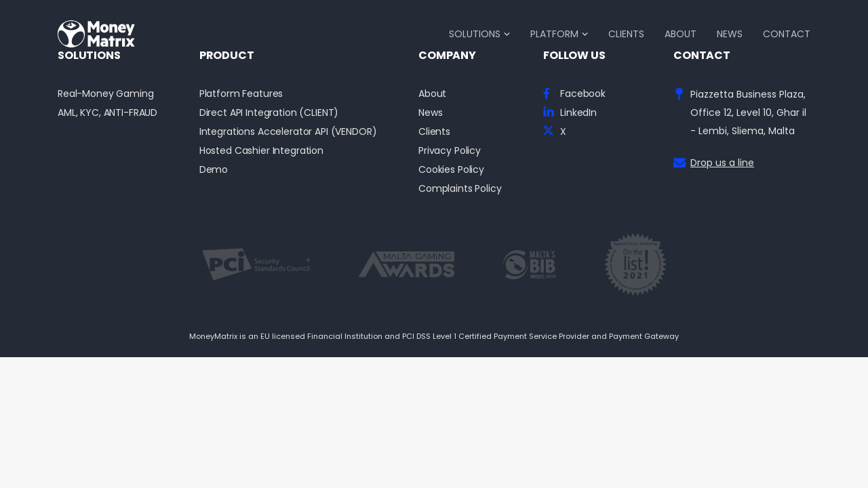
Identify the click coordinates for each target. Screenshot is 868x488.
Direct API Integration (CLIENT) (269, 113)
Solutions (475, 34)
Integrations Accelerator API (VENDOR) (288, 132)
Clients (626, 34)
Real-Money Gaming (106, 94)
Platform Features (241, 94)
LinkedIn (578, 113)
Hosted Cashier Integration (261, 151)
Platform (554, 34)
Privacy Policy (450, 151)
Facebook (583, 94)
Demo (214, 170)
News (730, 34)
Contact (787, 34)
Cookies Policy (451, 170)
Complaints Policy (460, 189)
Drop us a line (722, 163)
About (680, 34)
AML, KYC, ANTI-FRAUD (107, 113)
